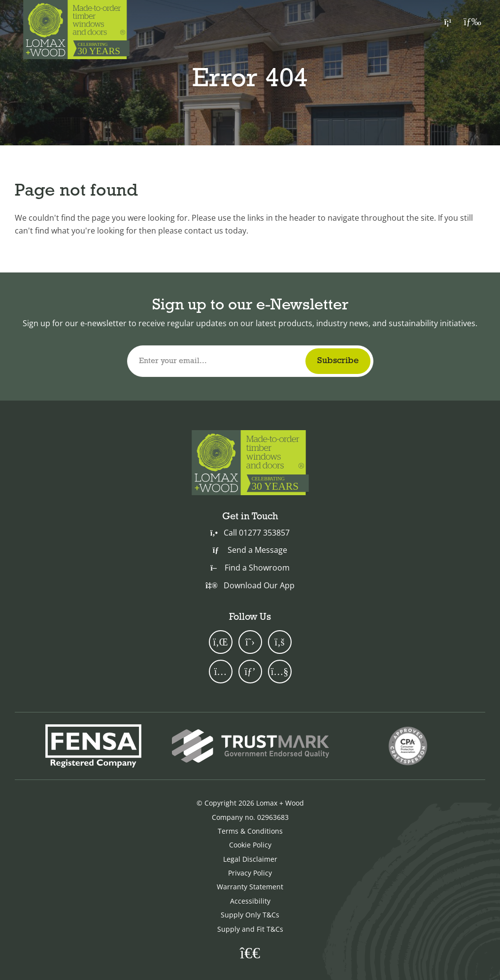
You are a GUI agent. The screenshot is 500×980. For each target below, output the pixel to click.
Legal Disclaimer (250, 859)
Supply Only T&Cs (250, 915)
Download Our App (250, 585)
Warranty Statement (250, 887)
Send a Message (250, 550)
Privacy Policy (250, 873)
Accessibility (250, 901)
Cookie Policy (250, 845)
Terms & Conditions (250, 831)
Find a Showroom (250, 568)
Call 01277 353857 (250, 533)
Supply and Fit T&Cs (250, 929)
